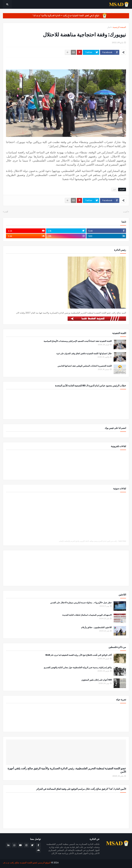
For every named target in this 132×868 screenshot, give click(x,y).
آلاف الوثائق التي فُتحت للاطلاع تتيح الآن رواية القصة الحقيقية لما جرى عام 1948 (78, 655)
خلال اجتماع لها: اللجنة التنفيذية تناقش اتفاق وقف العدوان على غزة (84, 354)
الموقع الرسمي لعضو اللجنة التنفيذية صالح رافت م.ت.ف (27, 863)
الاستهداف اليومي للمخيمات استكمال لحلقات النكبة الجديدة (87, 615)
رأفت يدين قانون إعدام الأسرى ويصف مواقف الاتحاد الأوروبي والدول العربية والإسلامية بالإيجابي (88, 541)
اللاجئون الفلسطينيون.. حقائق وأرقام (96, 627)
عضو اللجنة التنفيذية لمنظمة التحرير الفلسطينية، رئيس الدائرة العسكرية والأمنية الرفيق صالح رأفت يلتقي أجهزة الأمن (67, 770)
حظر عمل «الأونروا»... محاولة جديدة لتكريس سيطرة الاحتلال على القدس (81, 603)
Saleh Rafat (122, 541)
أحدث (125, 212)
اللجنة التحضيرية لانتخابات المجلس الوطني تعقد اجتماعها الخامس (85, 366)
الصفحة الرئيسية (119, 27)
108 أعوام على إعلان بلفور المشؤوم (97, 680)
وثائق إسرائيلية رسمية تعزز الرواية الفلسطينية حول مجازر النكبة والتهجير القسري (78, 668)
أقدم (6, 212)
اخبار (109, 27)
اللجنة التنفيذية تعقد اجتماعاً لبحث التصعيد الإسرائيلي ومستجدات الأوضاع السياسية (78, 341)
